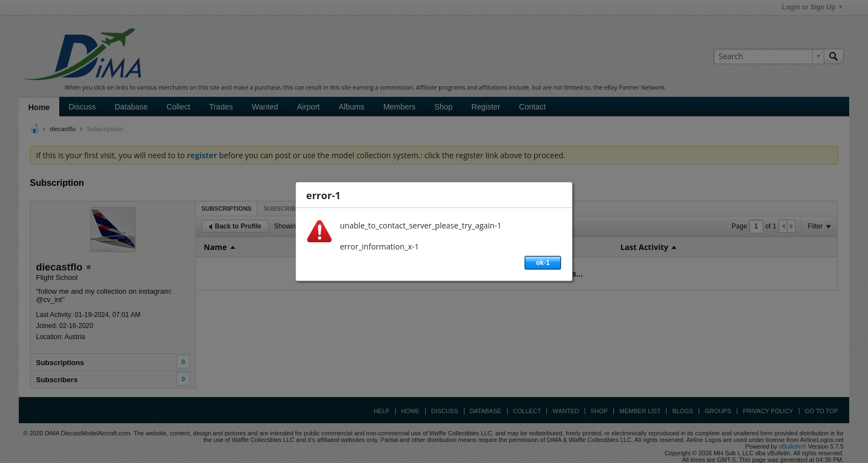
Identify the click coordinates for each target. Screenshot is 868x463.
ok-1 (543, 263)
